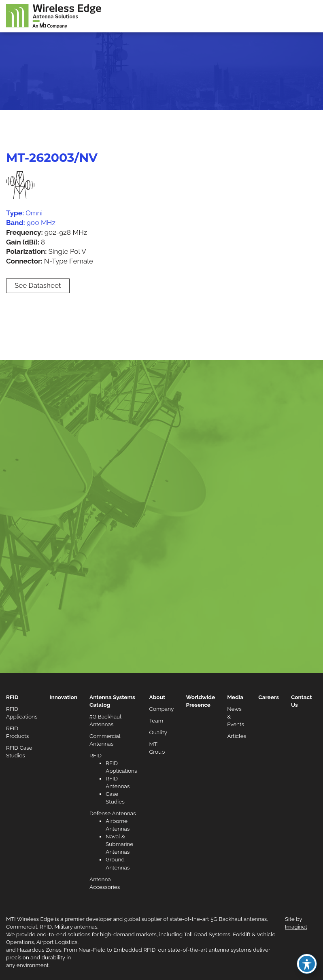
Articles (237, 736)
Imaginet (296, 927)
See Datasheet (38, 285)
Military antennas (76, 927)
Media (235, 697)
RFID (12, 697)
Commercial (21, 927)
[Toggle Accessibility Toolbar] (307, 964)
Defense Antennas (113, 813)
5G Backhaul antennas (239, 919)
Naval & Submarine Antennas (119, 844)
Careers (269, 697)
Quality (158, 732)
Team (156, 721)
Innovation (64, 697)
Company (162, 709)
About (157, 697)
